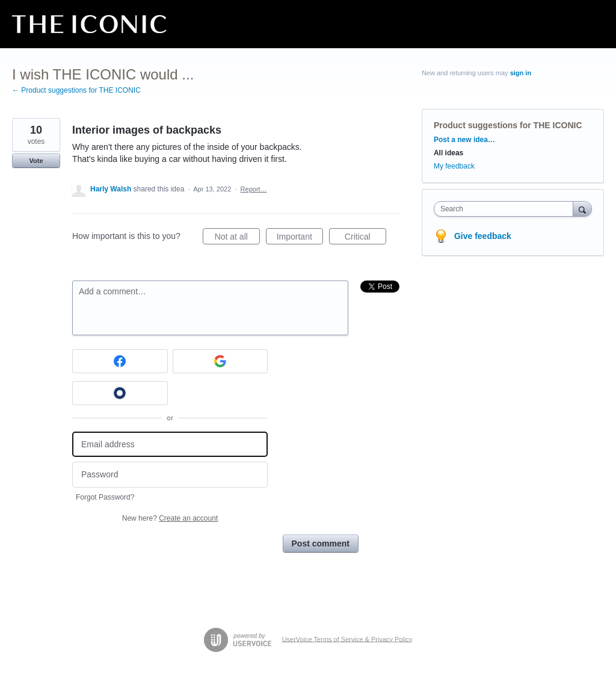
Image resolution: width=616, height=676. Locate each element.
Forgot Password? (105, 497)
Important (300, 238)
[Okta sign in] (120, 393)
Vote (36, 161)
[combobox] (506, 209)
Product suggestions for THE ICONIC (508, 125)
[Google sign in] (220, 361)
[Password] (170, 475)
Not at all (237, 238)
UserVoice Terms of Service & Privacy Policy (347, 639)
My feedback (454, 166)
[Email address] (170, 445)
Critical (365, 238)
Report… (254, 189)
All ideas (448, 153)
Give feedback (483, 236)
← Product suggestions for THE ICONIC (76, 90)
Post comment (321, 544)
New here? (170, 518)
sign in (521, 73)
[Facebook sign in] (120, 361)
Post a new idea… (464, 140)
